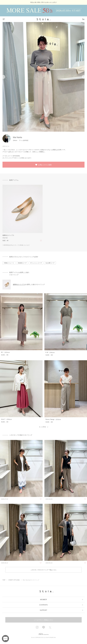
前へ (3, 77)
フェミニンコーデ (36, 263)
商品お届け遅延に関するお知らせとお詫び (43, 2)
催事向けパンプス (19, 284)
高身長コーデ (23, 263)
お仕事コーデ (50, 263)
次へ (84, 77)
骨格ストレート (9, 263)
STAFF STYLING (14, 580)
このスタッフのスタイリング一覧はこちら (43, 570)
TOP (4, 580)
